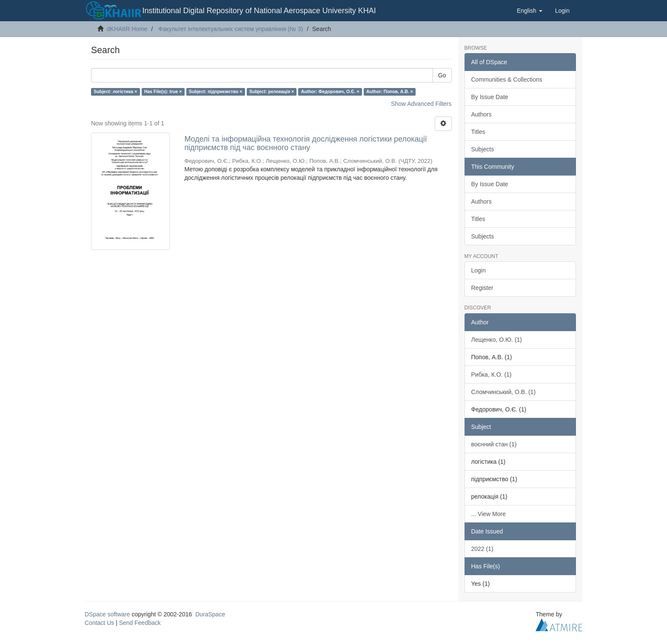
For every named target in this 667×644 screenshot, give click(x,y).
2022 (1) (482, 549)
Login (479, 270)
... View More (489, 514)
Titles (478, 132)
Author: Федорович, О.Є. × (330, 91)
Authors (482, 114)
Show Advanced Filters (421, 104)
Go (442, 75)
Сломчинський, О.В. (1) (504, 392)
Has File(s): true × (163, 91)
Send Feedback (140, 623)
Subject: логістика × (115, 91)
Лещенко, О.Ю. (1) (497, 340)
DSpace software (107, 614)
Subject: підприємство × (216, 91)
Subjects (483, 149)
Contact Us (99, 623)
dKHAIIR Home (127, 29)
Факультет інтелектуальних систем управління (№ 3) (231, 29)
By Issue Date (490, 97)
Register (482, 288)
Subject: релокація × (272, 91)
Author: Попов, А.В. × (390, 91)
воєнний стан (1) (494, 444)
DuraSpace (210, 614)
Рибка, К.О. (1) (492, 374)
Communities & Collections (507, 79)
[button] (530, 11)
